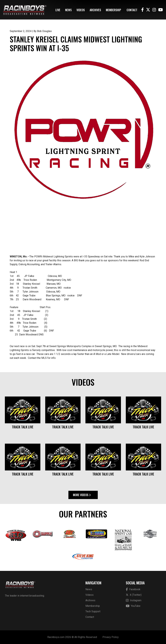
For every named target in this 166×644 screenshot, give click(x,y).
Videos (81, 10)
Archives (95, 10)
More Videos (82, 495)
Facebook (133, 589)
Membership (113, 10)
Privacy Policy (111, 637)
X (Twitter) (134, 595)
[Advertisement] (83, 229)
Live (58, 10)
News (68, 10)
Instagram (134, 601)
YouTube (133, 606)
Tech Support (93, 611)
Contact (132, 10)
